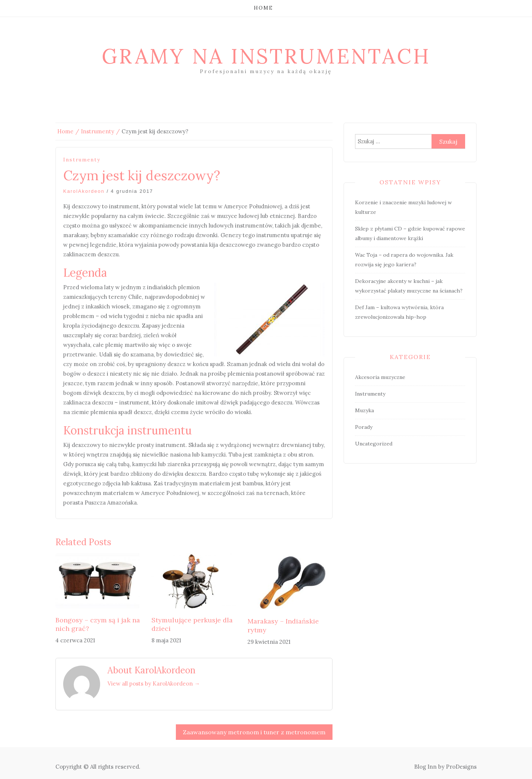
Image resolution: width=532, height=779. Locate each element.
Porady (364, 427)
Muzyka (364, 410)
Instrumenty (82, 160)
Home (263, 8)
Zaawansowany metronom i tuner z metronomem (254, 732)
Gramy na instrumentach (266, 56)
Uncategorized (374, 444)
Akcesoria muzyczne (380, 377)
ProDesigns (461, 767)
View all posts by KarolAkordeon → (154, 684)
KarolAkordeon (84, 191)
